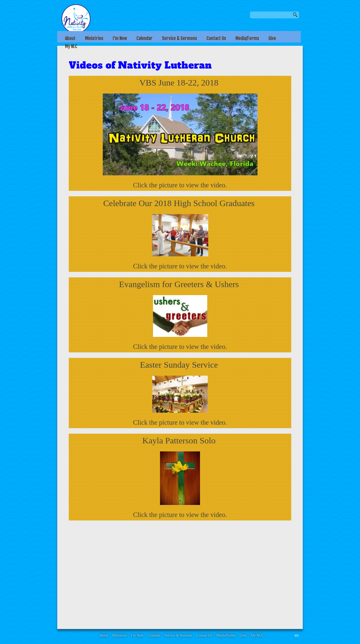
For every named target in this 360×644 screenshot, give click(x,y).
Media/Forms (247, 38)
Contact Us (216, 38)
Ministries (94, 38)
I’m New (120, 38)
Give (272, 38)
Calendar (144, 38)
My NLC (71, 46)
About (70, 38)
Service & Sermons (179, 38)
